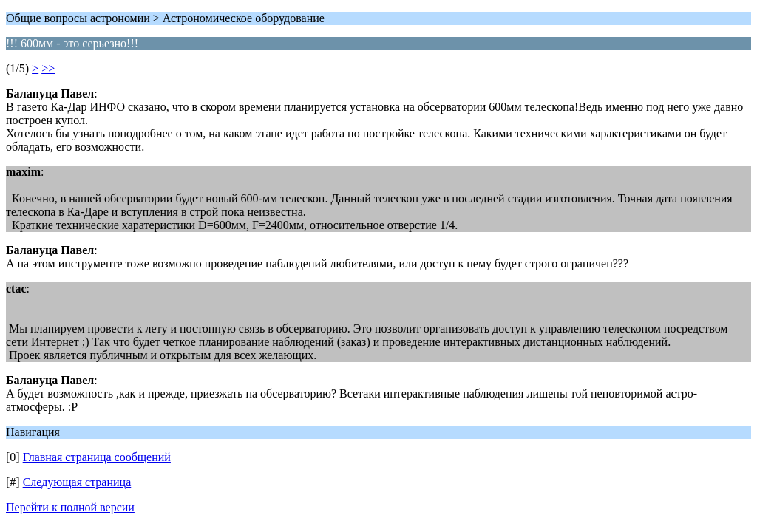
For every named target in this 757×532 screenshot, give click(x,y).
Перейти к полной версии (70, 507)
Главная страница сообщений (97, 457)
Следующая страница (77, 482)
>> (48, 68)
